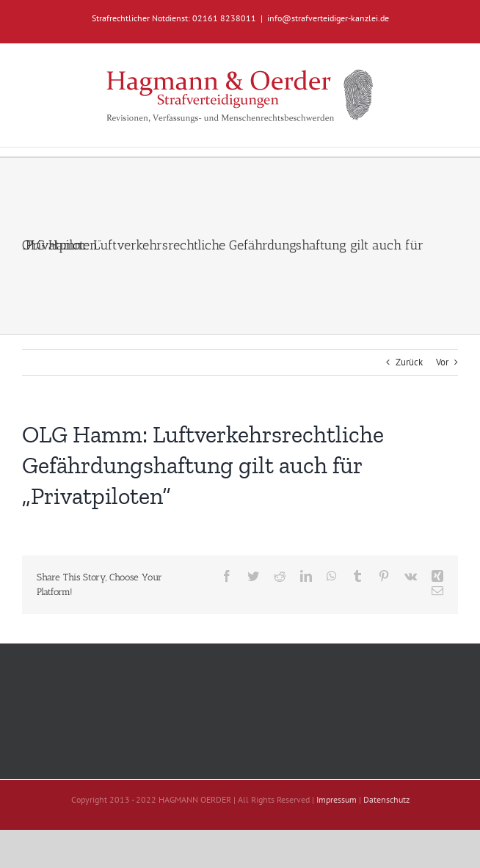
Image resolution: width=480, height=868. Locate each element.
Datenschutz (386, 799)
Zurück (409, 362)
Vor (442, 362)
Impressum (337, 799)
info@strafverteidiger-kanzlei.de (328, 18)
